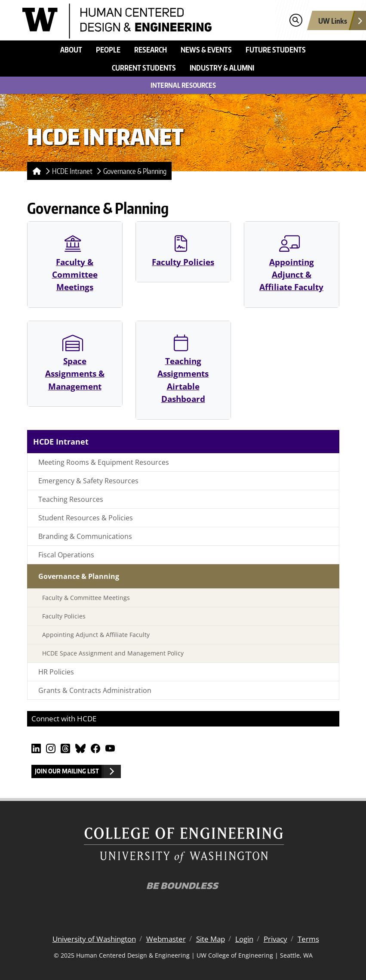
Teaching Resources (71, 499)
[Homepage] (35, 171)
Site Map (211, 939)
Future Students (276, 49)
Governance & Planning (135, 171)
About (71, 49)
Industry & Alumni (222, 68)
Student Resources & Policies (86, 518)
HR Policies (56, 672)
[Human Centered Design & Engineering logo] (117, 20)
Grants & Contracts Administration (95, 690)
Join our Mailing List (67, 771)
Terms (308, 939)
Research (151, 49)
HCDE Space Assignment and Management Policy (113, 653)
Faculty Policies (183, 251)
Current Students (144, 68)
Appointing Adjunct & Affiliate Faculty (291, 264)
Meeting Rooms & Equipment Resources (104, 462)
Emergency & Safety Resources (88, 481)
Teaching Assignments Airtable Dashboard (183, 369)
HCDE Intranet (72, 171)
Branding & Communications (85, 536)
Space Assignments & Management (75, 363)
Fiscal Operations (66, 555)
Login (244, 939)
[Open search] (296, 20)
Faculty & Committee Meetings (75, 264)
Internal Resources (183, 85)
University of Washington (94, 939)
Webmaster (166, 939)
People (108, 49)
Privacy (275, 939)
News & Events (206, 49)
